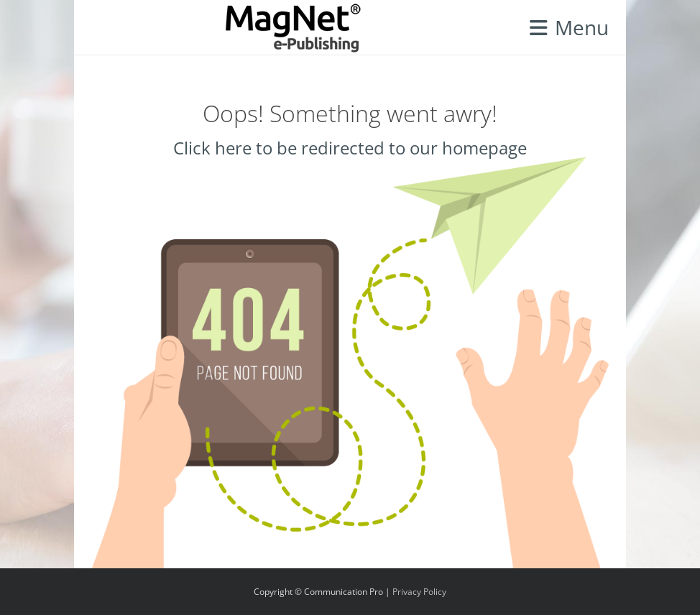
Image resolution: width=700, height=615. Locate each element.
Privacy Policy (419, 592)
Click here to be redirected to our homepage (350, 148)
